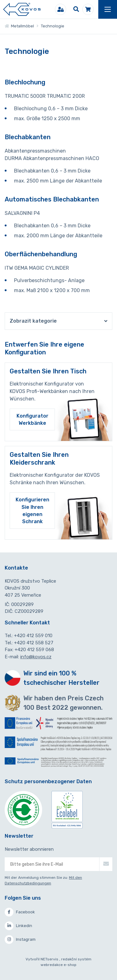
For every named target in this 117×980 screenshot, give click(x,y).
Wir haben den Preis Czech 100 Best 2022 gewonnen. (63, 703)
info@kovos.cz (36, 657)
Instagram (20, 940)
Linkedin (18, 926)
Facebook (20, 912)
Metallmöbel (19, 26)
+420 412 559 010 (33, 636)
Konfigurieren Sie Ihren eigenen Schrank (32, 511)
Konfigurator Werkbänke (32, 419)
